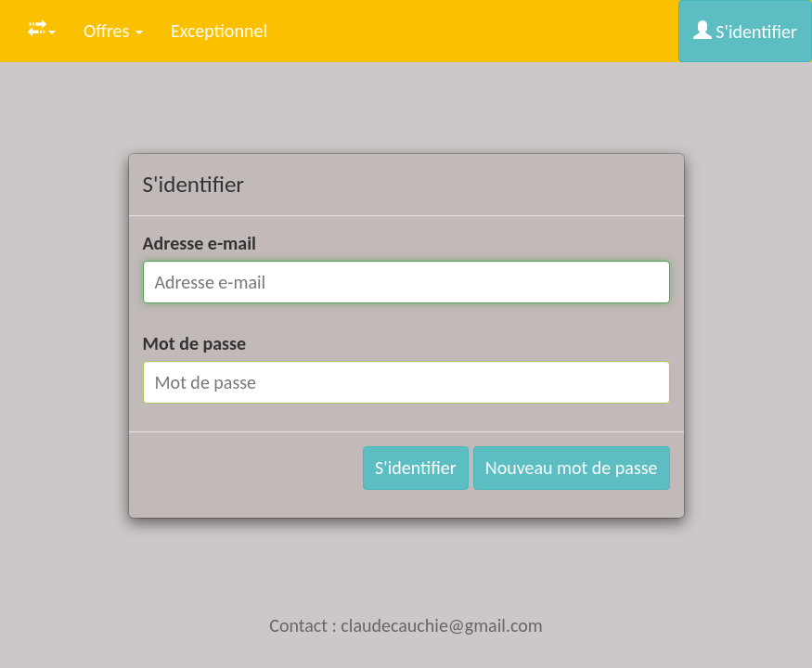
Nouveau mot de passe (572, 468)
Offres (113, 31)
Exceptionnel (219, 31)
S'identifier (745, 32)
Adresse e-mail (200, 243)
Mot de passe (195, 343)
